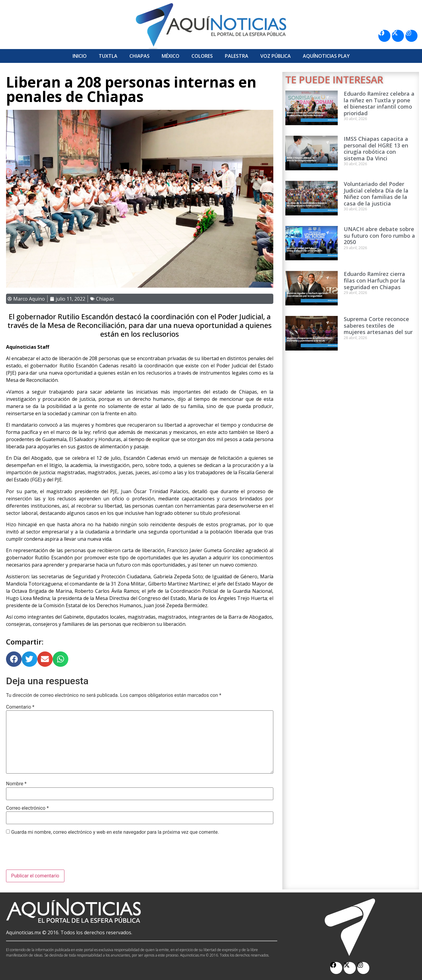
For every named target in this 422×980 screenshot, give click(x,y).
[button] (14, 659)
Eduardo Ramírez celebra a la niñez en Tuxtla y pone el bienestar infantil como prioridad (379, 103)
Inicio (80, 56)
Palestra (237, 56)
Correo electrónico (27, 808)
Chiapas (140, 56)
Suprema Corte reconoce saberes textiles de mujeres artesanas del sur (378, 325)
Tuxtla (108, 56)
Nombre (16, 784)
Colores (202, 56)
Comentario (20, 707)
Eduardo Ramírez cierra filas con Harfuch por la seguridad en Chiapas (374, 280)
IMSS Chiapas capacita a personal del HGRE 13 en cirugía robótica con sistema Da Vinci (376, 148)
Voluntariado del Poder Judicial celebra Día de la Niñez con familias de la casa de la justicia (376, 194)
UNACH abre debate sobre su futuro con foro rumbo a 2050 (379, 235)
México (171, 56)
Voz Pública (276, 56)
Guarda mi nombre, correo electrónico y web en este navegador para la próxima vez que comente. (115, 832)
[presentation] (52, 855)
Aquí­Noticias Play (326, 56)
